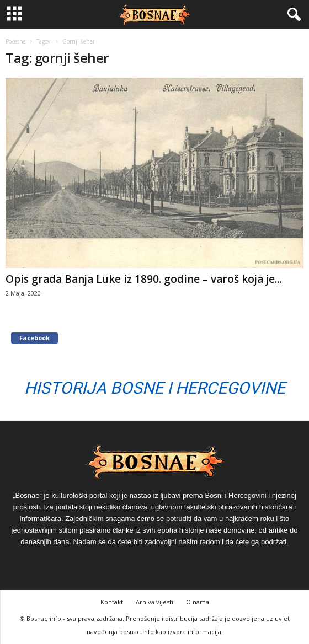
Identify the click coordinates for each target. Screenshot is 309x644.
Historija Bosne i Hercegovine (155, 388)
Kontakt (112, 602)
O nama (198, 602)
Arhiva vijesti (154, 602)
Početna (16, 41)
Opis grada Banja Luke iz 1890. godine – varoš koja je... (143, 279)
